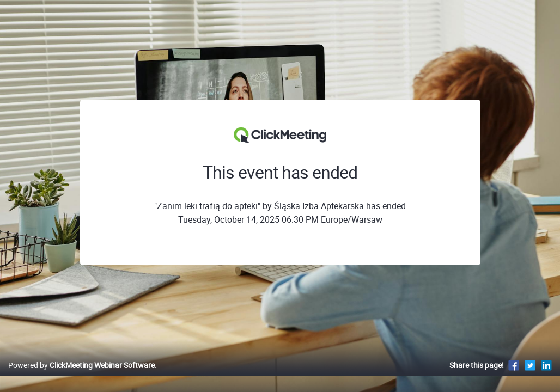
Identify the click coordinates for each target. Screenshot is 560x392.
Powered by (81, 376)
